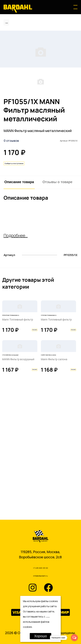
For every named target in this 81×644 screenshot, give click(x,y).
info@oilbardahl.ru (40, 575)
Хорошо (40, 636)
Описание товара (19, 238)
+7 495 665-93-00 (40, 564)
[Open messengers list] (74, 638)
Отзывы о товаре (58, 238)
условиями (52, 617)
